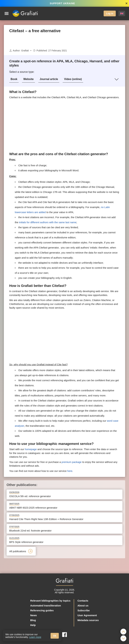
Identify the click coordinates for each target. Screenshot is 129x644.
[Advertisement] (64, 41)
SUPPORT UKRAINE (62, 3)
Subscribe (84, 610)
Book (14, 79)
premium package (71, 462)
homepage (31, 449)
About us (83, 606)
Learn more (35, 637)
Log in (110, 13)
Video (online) (73, 79)
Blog (33, 620)
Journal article (49, 79)
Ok (55, 636)
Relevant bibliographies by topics (50, 601)
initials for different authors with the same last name (48, 222)
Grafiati (25, 51)
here (70, 471)
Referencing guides (42, 610)
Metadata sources (88, 620)
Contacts (83, 601)
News (34, 615)
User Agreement (87, 615)
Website (28, 79)
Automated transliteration (46, 606)
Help (33, 625)
